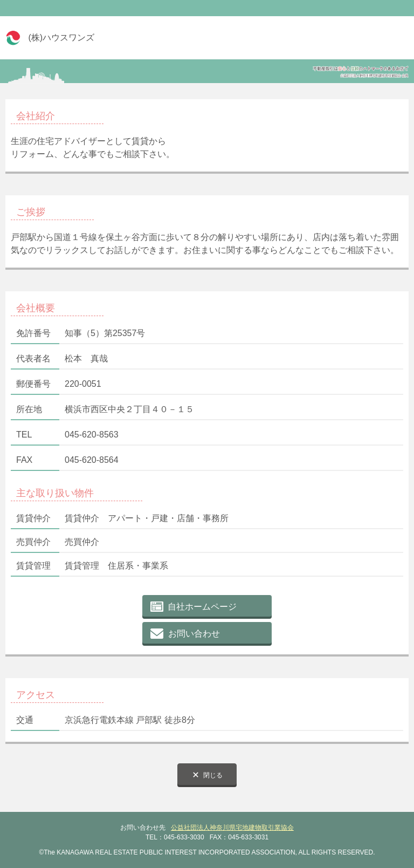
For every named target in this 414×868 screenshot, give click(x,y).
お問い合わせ (194, 634)
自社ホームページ (202, 607)
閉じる (213, 775)
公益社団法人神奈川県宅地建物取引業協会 (232, 828)
